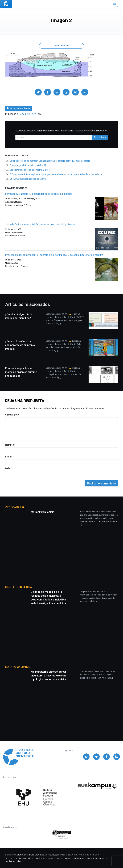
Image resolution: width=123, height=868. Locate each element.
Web (7, 468)
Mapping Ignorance (18, 667)
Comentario (12, 415)
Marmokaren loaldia (43, 512)
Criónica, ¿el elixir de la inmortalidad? (28, 165)
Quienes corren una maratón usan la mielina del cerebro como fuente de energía (50, 161)
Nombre (10, 445)
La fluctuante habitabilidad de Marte (28, 179)
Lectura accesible (61, 46)
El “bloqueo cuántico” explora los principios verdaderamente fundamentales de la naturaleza (56, 174)
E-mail (9, 457)
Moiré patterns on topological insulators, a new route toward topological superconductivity (49, 676)
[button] (38, 92)
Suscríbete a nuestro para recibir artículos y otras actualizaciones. (61, 131)
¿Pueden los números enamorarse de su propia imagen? (20, 345)
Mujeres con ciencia (18, 587)
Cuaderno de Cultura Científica (29, 859)
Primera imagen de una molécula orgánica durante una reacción (21, 372)
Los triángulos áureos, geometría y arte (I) (30, 170)
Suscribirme (100, 137)
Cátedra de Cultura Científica (30, 855)
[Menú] (115, 4)
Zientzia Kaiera (15, 507)
